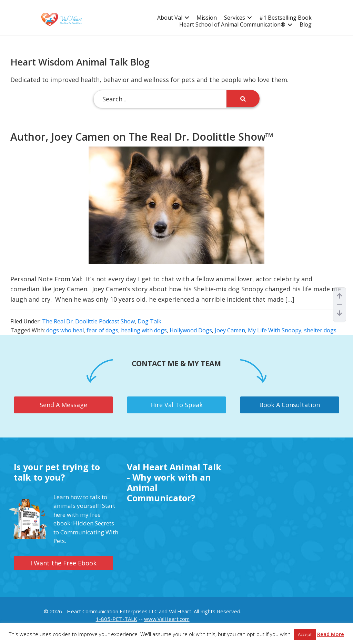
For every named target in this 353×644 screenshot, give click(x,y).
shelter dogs (320, 330)
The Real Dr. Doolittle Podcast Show (88, 321)
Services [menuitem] (235, 18)
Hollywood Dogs (191, 330)
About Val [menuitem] (170, 18)
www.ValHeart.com (167, 619)
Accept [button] (305, 634)
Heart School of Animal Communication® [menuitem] (232, 25)
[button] (187, 18)
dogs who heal (65, 330)
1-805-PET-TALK (117, 619)
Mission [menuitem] (207, 18)
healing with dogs (144, 330)
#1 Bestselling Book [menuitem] (285, 18)
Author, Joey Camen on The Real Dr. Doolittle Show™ (142, 137)
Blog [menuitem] (306, 25)
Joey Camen (230, 330)
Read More (331, 634)
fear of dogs (102, 330)
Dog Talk (149, 321)
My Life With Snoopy (275, 330)
